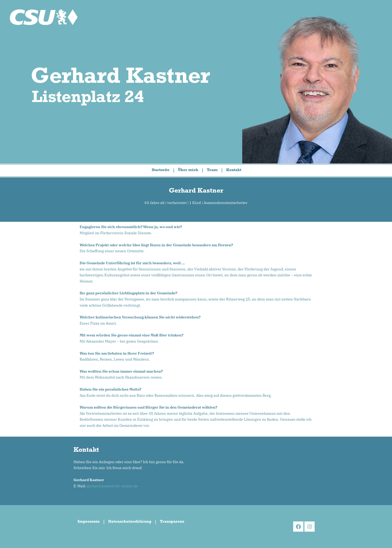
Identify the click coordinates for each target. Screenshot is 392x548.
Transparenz (172, 522)
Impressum (89, 522)
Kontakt (234, 170)
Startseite (161, 170)
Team (212, 170)
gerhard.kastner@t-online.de (112, 486)
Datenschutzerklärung (130, 522)
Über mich (188, 170)
